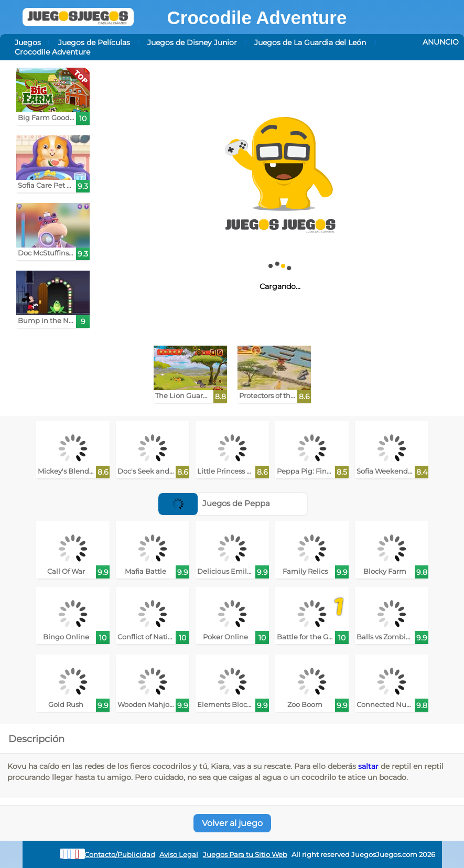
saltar (368, 766)
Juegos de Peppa (214, 503)
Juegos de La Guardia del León (310, 42)
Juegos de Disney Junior (192, 42)
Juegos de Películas (94, 42)
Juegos (28, 42)
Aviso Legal (179, 855)
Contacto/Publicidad (120, 855)
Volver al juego (232, 823)
